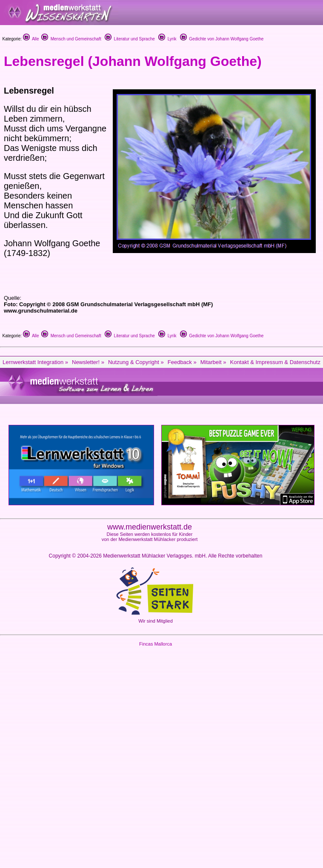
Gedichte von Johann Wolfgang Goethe (222, 39)
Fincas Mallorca (156, 644)
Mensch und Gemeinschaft (71, 39)
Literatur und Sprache (130, 39)
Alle (31, 39)
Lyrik (167, 39)
